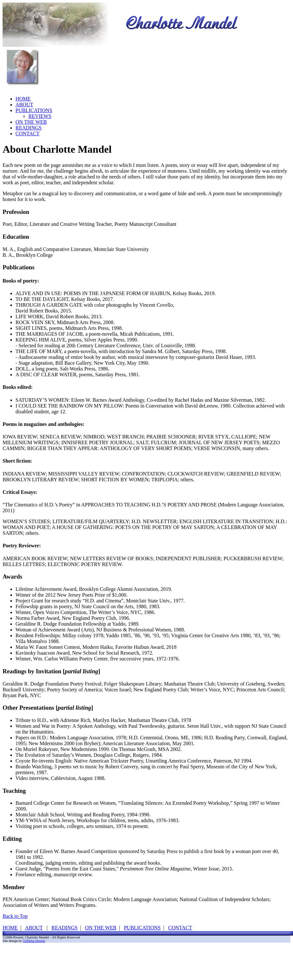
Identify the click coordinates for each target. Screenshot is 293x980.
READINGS (29, 128)
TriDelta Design (34, 941)
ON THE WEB (31, 122)
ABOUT (24, 105)
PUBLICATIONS (34, 110)
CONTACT (27, 134)
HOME (23, 99)
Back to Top (15, 916)
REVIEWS (40, 116)
